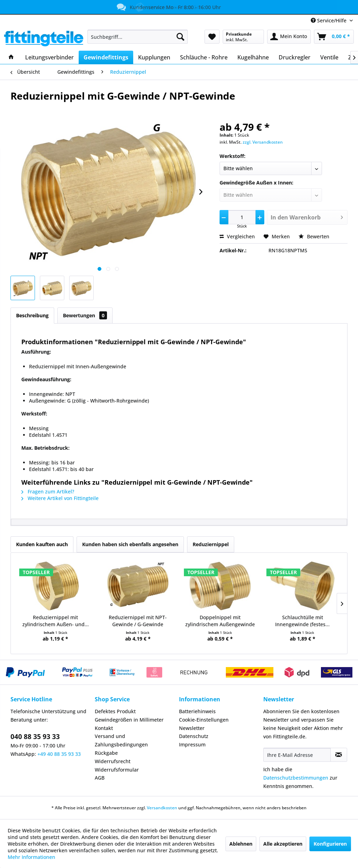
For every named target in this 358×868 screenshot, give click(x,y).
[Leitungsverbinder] (49, 57)
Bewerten (314, 236)
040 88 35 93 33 (35, 737)
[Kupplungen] (154, 57)
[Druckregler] (295, 57)
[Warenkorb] (334, 37)
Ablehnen (241, 844)
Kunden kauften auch (42, 544)
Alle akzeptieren (283, 844)
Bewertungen (85, 315)
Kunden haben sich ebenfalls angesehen (130, 544)
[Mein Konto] (289, 37)
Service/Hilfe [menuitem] (329, 20)
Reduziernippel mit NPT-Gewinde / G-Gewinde (138, 621)
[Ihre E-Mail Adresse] (297, 755)
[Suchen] (180, 37)
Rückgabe (106, 753)
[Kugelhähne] (253, 57)
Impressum (192, 744)
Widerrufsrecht (113, 761)
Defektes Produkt (115, 711)
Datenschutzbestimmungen (296, 778)
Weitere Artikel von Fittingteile (60, 498)
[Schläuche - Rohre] (204, 57)
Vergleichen (237, 236)
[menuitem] (138, 37)
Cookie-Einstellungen (204, 720)
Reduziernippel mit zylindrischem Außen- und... (56, 621)
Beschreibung (32, 315)
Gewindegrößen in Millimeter (129, 720)
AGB (100, 778)
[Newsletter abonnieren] (339, 755)
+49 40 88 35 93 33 (59, 754)
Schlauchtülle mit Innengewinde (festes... (302, 621)
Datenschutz (194, 736)
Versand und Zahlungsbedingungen (121, 740)
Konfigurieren (330, 844)
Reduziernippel (211, 544)
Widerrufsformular (117, 770)
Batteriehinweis (197, 711)
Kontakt (104, 728)
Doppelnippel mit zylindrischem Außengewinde (220, 621)
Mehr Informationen (31, 857)
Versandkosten (162, 808)
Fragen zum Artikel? (48, 491)
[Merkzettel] (212, 37)
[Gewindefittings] (106, 57)
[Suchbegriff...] (138, 37)
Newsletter (192, 728)
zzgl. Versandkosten (263, 142)
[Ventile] (329, 57)
